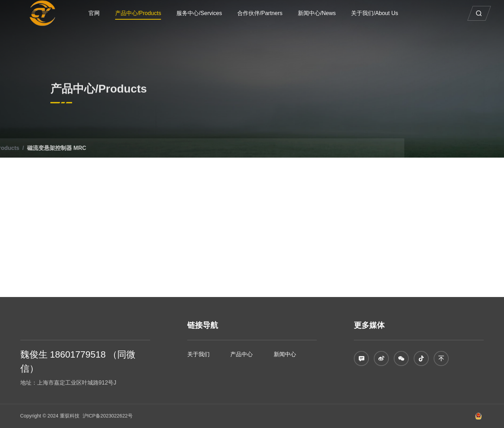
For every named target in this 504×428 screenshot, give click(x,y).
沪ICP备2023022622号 (108, 416)
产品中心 (241, 354)
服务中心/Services (204, 13)
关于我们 (198, 354)
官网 (99, 13)
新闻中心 (285, 354)
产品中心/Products (143, 13)
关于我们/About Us (379, 13)
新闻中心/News (321, 13)
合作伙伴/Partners (264, 13)
